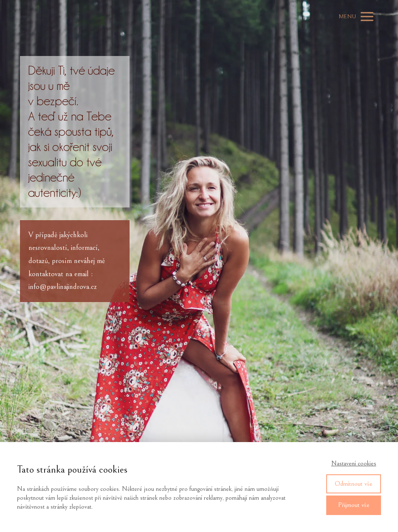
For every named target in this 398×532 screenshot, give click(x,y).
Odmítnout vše (354, 484)
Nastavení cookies (354, 463)
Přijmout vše (354, 505)
